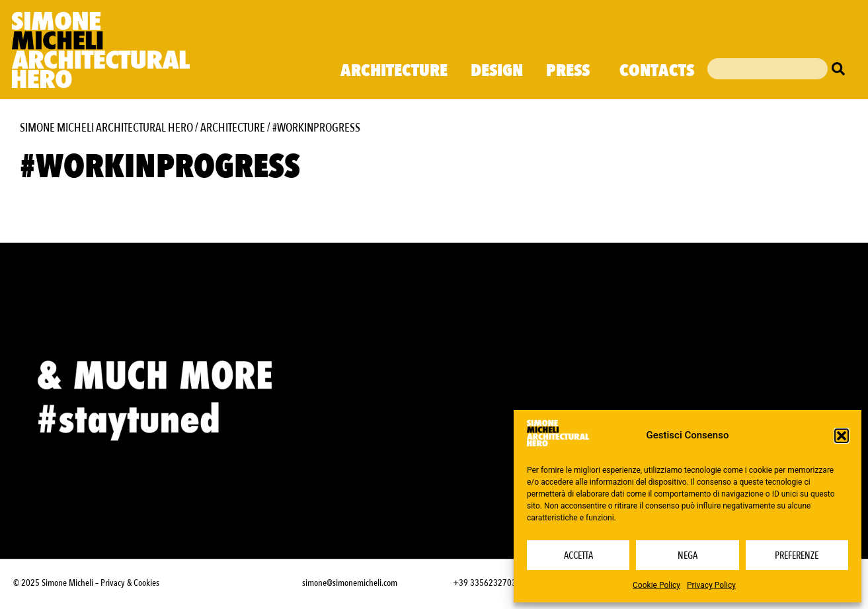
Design (497, 71)
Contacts (657, 71)
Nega (688, 555)
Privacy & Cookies (130, 583)
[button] (842, 436)
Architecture (394, 71)
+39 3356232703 (485, 583)
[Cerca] (842, 69)
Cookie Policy (656, 585)
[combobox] (768, 69)
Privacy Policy (711, 585)
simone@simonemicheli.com (350, 583)
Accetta (578, 555)
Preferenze (797, 555)
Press (571, 71)
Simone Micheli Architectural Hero (106, 128)
